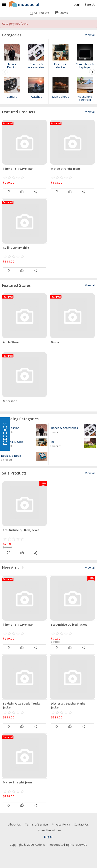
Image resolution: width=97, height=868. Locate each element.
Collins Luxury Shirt (16, 248)
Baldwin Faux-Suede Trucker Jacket (22, 705)
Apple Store (11, 342)
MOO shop (10, 401)
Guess (55, 342)
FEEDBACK (5, 434)
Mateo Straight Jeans (66, 169)
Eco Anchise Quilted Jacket (21, 530)
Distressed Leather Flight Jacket (68, 705)
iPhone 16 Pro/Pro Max (18, 169)
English (49, 836)
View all (90, 35)
